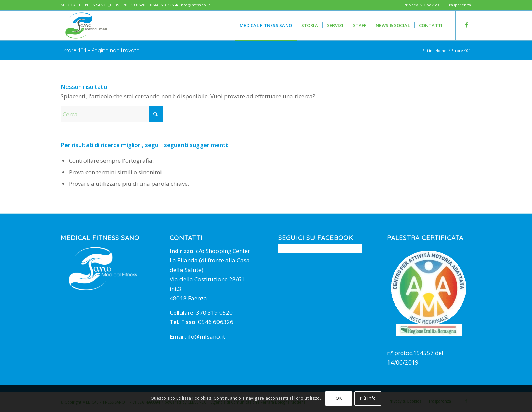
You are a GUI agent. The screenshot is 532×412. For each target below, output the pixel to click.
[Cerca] (112, 114)
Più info (368, 398)
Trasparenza (459, 5)
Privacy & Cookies (422, 5)
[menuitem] (422, 5)
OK (339, 398)
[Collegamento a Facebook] (466, 25)
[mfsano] (86, 25)
